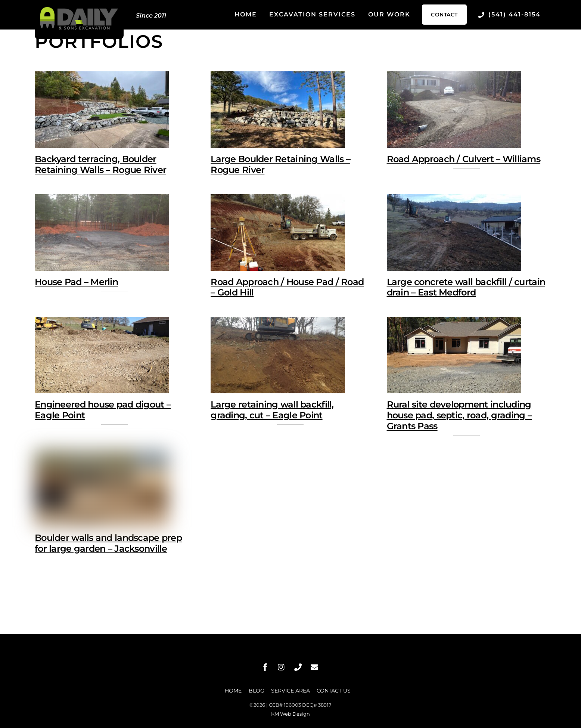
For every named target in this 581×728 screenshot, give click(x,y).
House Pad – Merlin (76, 282)
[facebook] (265, 667)
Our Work (389, 14)
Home (246, 14)
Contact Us (334, 691)
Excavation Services (312, 14)
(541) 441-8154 (509, 14)
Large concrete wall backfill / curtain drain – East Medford (466, 287)
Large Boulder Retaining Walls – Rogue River (280, 165)
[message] (314, 667)
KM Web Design (290, 714)
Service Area (290, 691)
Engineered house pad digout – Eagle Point (103, 410)
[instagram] (282, 667)
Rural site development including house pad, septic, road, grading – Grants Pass (459, 415)
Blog (257, 691)
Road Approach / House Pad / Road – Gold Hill (287, 287)
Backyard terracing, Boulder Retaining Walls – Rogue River (100, 165)
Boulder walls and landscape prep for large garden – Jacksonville (108, 543)
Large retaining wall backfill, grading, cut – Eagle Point (272, 410)
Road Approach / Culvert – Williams (464, 159)
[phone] (298, 667)
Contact (444, 15)
